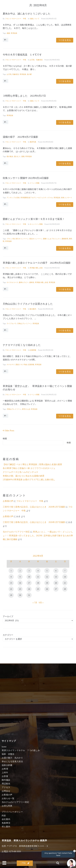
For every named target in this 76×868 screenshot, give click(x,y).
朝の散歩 (10, 156)
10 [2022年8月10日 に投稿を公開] (29, 577)
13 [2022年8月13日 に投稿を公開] (56, 577)
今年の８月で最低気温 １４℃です (22, 55)
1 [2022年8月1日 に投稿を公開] (11, 571)
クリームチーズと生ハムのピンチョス (20, 472)
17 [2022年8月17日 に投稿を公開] (29, 583)
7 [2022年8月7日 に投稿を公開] (65, 571)
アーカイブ (8, 616)
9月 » (41, 603)
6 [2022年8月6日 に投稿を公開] (56, 571)
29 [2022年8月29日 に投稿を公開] (11, 595)
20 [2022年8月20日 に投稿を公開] (56, 583)
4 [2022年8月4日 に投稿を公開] (38, 571)
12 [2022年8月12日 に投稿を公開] (47, 577)
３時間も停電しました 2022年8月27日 (24, 96)
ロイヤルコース (12, 282)
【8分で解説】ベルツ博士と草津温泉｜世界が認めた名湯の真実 (32, 464)
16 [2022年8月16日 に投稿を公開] (20, 583)
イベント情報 (35, 183)
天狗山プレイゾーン (24, 324)
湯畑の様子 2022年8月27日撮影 (20, 137)
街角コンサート (67, 198)
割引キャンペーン (22, 239)
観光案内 (33, 309)
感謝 (8, 33)
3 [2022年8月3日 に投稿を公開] (29, 571)
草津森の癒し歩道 (36, 268)
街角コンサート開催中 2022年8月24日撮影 (26, 178)
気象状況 (16, 74)
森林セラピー (24, 282)
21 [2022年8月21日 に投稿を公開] (65, 583)
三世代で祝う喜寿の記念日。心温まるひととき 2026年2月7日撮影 (34, 507)
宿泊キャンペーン (36, 239)
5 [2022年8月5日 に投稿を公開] (47, 571)
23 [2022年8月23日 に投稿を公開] (20, 589)
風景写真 (33, 142)
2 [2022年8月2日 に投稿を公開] (20, 571)
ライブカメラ (12, 324)
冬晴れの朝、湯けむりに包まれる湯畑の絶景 (24, 476)
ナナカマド (11, 365)
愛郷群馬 (65, 239)
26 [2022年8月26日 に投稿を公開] (47, 589)
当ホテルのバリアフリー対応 (16, 532)
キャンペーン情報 (36, 224)
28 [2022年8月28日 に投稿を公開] (65, 589)
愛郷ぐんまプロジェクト (52, 239)
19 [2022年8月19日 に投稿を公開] (47, 583)
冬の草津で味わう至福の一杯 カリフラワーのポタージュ (29, 468)
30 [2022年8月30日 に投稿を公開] (20, 595)
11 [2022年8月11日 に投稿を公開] (38, 577)
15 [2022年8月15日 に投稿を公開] (11, 583)
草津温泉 (14, 33)
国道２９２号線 (21, 365)
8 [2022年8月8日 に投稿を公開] (11, 577)
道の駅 (29, 74)
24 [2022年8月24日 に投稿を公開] (29, 589)
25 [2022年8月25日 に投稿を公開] (38, 589)
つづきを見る (65, 40)
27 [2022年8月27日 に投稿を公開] (56, 589)
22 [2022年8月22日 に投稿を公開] (11, 589)
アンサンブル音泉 (13, 198)
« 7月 (35, 603)
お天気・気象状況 (36, 60)
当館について (35, 19)
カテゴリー (8, 635)
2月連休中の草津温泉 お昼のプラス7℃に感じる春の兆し (29, 480)
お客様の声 (8, 501)
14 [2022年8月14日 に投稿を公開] (65, 577)
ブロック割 (11, 239)
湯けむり (17, 156)
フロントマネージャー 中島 (16, 19)
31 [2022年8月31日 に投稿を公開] (29, 595)
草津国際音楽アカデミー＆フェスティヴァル (37, 198)
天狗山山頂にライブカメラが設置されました (28, 304)
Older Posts (8, 431)
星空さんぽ (26, 409)
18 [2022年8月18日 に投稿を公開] (38, 583)
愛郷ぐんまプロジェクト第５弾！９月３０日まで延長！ (34, 219)
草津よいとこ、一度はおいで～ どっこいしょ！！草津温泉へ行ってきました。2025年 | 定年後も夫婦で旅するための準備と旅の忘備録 (38, 536)
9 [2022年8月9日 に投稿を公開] (20, 577)
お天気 (9, 74)
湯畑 (23, 156)
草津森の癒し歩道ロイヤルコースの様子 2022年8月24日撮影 (37, 263)
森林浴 (32, 282)
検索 (5, 439)
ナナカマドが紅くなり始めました (22, 345)
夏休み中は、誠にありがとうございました (27, 14)
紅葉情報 (33, 350)
